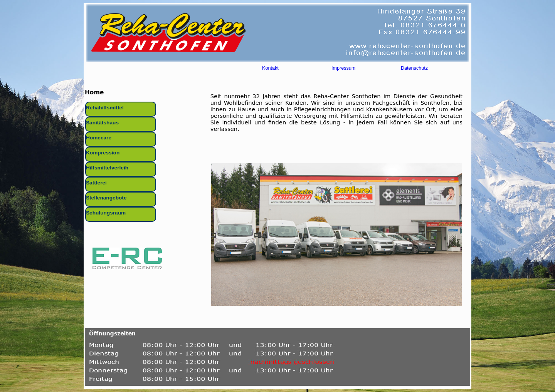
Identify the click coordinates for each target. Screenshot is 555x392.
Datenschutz (414, 70)
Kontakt (270, 70)
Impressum (343, 70)
